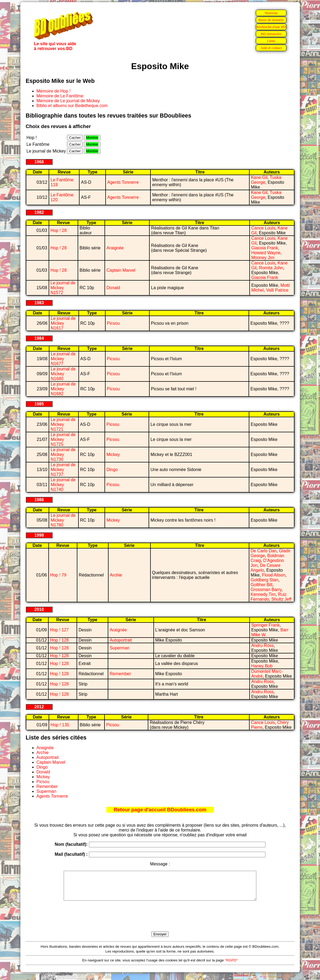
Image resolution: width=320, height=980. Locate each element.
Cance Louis (263, 228)
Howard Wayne (266, 253)
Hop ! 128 (59, 640)
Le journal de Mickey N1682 (63, 389)
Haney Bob (262, 666)
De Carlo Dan (264, 551)
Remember (120, 674)
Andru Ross (263, 645)
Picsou (113, 323)
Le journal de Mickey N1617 (63, 323)
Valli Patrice (277, 290)
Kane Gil (259, 177)
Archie (116, 575)
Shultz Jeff (281, 599)
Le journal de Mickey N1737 (63, 470)
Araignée (115, 248)
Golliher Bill (262, 585)
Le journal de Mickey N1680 (63, 374)
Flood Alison (274, 575)
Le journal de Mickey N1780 (63, 520)
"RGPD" (231, 966)
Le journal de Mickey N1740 (63, 485)
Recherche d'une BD (271, 27)
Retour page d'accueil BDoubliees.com (160, 810)
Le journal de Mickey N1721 (63, 424)
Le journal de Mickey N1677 (63, 359)
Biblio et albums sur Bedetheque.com (72, 106)
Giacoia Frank (265, 248)
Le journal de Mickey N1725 (63, 439)
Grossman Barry (266, 590)
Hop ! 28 (59, 230)
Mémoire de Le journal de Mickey (68, 101)
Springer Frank (265, 625)
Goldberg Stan (265, 580)
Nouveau (271, 13)
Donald (113, 288)
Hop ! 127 (59, 630)
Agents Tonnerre (123, 182)
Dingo (112, 470)
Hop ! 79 (58, 575)
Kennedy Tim (263, 594)
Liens (271, 41)
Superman (120, 648)
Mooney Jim (263, 258)
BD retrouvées (271, 34)
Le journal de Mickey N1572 (63, 288)
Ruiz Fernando (269, 597)
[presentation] (160, 922)
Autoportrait (121, 640)
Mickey (113, 454)
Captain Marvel (121, 270)
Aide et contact (271, 48)
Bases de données (271, 20)
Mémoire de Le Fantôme (60, 96)
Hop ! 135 (60, 725)
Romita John (271, 268)
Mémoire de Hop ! (54, 91)
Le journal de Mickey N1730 (63, 454)
